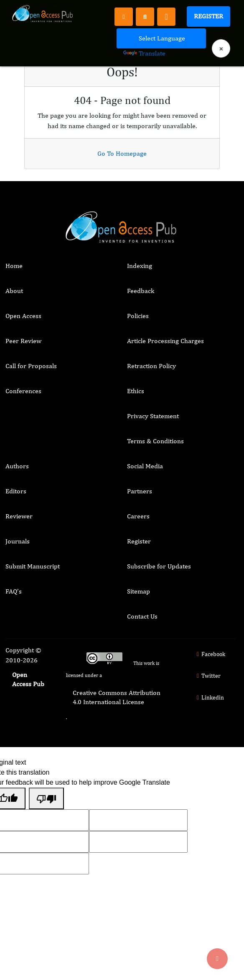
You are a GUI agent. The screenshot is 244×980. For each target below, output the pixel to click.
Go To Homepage (122, 153)
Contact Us (142, 616)
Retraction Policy (151, 366)
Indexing (140, 266)
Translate (144, 53)
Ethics (136, 391)
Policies (138, 316)
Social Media (145, 466)
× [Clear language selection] (221, 49)
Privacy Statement (153, 416)
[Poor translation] (46, 798)
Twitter (208, 676)
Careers (138, 516)
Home (14, 266)
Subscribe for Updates (159, 566)
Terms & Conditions (155, 441)
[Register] (124, 16)
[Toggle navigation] (166, 17)
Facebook (210, 654)
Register (208, 16)
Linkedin (209, 697)
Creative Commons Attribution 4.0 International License (117, 697)
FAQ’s (14, 591)
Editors (16, 491)
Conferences (23, 391)
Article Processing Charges (165, 341)
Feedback (141, 291)
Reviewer (19, 516)
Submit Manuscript (33, 566)
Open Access (23, 316)
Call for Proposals (31, 366)
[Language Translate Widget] (161, 38)
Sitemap (139, 591)
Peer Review (23, 341)
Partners (140, 491)
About (14, 291)
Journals (18, 541)
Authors (17, 466)
